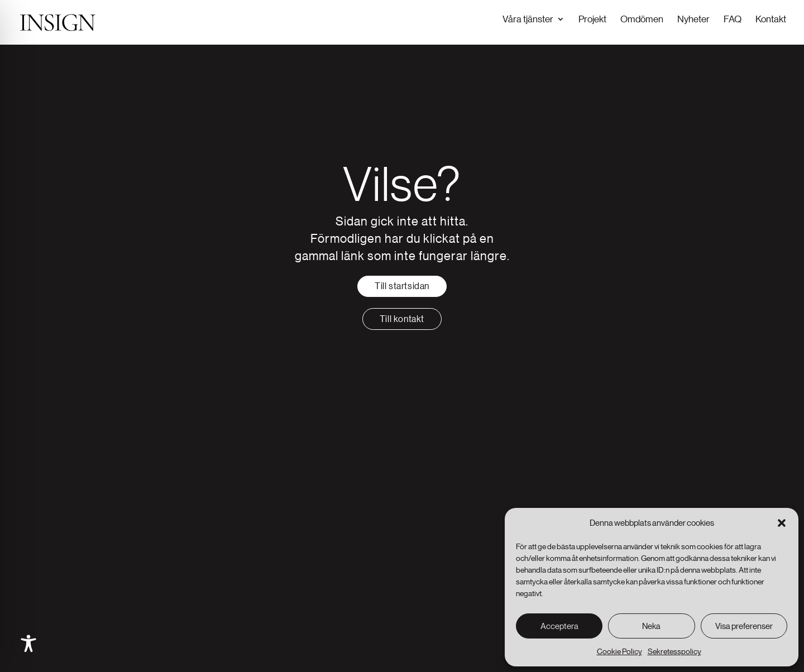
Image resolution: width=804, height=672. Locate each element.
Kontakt (771, 19)
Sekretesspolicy (674, 651)
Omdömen (642, 19)
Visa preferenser (744, 626)
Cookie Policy (619, 651)
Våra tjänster (528, 19)
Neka (651, 626)
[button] (782, 523)
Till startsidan (402, 285)
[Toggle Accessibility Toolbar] (28, 644)
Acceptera (559, 626)
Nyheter (693, 19)
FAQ (733, 19)
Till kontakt (402, 318)
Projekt (592, 19)
